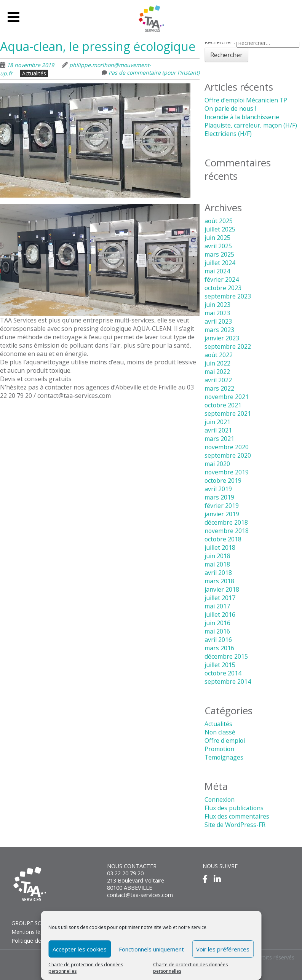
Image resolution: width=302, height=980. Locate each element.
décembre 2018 (226, 522)
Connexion (220, 800)
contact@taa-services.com (140, 895)
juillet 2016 (220, 614)
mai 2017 (217, 606)
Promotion (220, 749)
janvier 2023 (222, 338)
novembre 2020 (227, 447)
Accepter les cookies (80, 949)
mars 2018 (219, 581)
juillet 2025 (220, 229)
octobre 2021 (223, 405)
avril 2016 (218, 640)
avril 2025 (218, 246)
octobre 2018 (223, 539)
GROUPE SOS (28, 923)
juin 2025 (217, 238)
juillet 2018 (220, 547)
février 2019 (222, 506)
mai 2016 (217, 631)
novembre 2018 (227, 531)
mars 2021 (219, 439)
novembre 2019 (227, 472)
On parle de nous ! (230, 109)
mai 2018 (217, 564)
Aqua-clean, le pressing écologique (98, 46)
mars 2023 (219, 330)
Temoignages (224, 757)
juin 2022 (217, 363)
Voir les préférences (223, 949)
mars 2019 (219, 497)
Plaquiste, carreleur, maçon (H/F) (251, 125)
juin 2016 (217, 623)
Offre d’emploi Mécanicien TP (246, 100)
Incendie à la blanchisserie (242, 117)
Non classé (220, 732)
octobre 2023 (223, 288)
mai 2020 (217, 464)
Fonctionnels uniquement (151, 949)
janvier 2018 (222, 589)
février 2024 (222, 279)
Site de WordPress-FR (235, 825)
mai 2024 (217, 271)
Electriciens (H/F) (228, 134)
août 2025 (219, 221)
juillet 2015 (220, 665)
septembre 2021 (228, 413)
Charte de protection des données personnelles (86, 968)
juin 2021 (217, 422)
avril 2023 (218, 321)
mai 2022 (217, 372)
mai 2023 (217, 313)
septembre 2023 (228, 296)
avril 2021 (218, 430)
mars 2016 (219, 648)
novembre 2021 (227, 397)
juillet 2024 (220, 263)
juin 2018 (217, 556)
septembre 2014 (228, 682)
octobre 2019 (223, 480)
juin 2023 (217, 305)
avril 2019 (218, 489)
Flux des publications (234, 808)
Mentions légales (33, 932)
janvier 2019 (222, 514)
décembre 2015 (226, 656)
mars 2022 (219, 388)
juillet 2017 (220, 598)
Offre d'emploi (225, 741)
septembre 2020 (228, 455)
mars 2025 (219, 254)
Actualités (34, 73)
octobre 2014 (223, 673)
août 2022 (219, 355)
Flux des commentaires (237, 816)
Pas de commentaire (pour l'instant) (154, 73)
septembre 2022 (228, 346)
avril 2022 (218, 380)
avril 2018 (218, 573)
